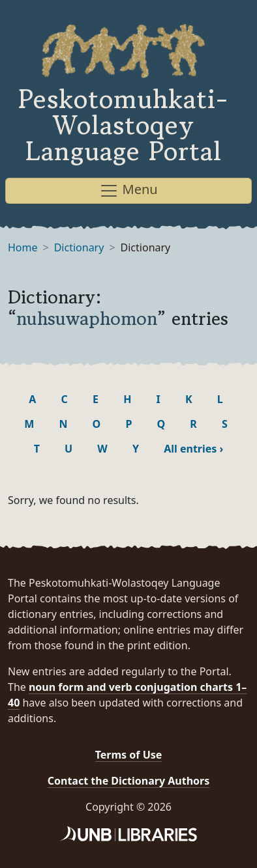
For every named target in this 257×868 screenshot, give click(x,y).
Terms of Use (129, 755)
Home (23, 247)
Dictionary (79, 247)
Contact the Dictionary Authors (129, 781)
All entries (193, 449)
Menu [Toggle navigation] (128, 190)
